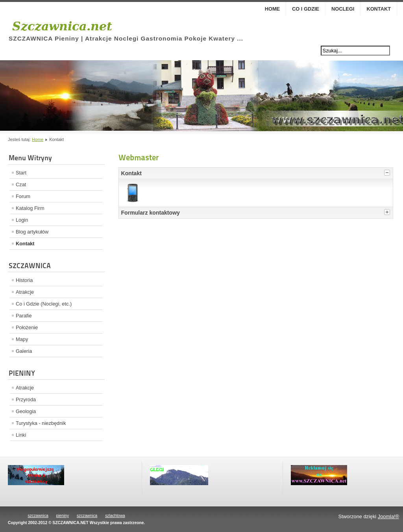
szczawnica (38, 516)
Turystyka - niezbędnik (41, 423)
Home (272, 9)
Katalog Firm (30, 208)
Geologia (26, 411)
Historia (24, 280)
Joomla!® (388, 516)
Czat (21, 184)
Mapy (22, 339)
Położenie (27, 327)
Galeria (24, 351)
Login (22, 220)
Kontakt (379, 9)
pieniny (63, 516)
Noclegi (343, 9)
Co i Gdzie (306, 9)
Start (21, 173)
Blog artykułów (32, 232)
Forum (23, 196)
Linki (21, 435)
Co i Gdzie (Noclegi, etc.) (44, 304)
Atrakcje (25, 292)
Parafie (24, 316)
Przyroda (26, 399)
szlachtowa (115, 516)
